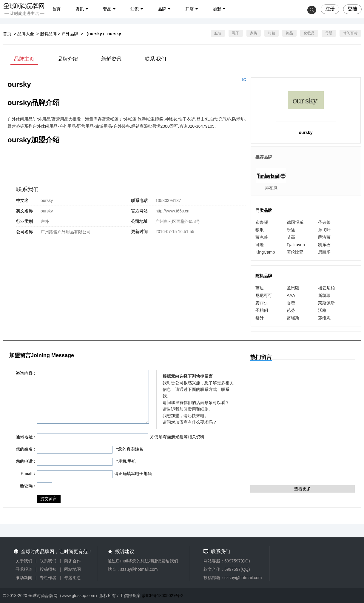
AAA (291, 295)
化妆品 (309, 33)
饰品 (289, 33)
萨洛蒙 (324, 237)
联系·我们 (156, 59)
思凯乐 (324, 252)
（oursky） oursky (103, 34)
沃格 (322, 310)
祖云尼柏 (326, 288)
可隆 (260, 245)
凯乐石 (324, 245)
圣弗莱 (324, 222)
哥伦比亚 (295, 252)
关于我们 (24, 561)
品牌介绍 (68, 59)
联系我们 (48, 561)
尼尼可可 (264, 295)
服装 (218, 33)
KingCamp (265, 252)
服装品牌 (48, 34)
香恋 (291, 303)
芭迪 (260, 288)
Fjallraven (296, 245)
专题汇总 (73, 578)
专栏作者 (48, 578)
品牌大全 (26, 34)
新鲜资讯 (111, 59)
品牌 (162, 9)
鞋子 (236, 33)
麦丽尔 (262, 303)
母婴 (329, 33)
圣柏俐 (262, 310)
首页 (56, 9)
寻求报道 (24, 569)
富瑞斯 (293, 318)
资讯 (80, 9)
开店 (189, 9)
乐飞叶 (324, 230)
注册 (330, 9)
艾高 (291, 237)
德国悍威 (295, 222)
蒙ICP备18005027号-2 (163, 596)
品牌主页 (24, 59)
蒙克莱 (262, 237)
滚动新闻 (24, 578)
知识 (135, 9)
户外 (45, 221)
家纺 (254, 33)
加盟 (217, 9)
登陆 (352, 9)
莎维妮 (324, 318)
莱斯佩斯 (326, 303)
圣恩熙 (293, 288)
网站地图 (73, 569)
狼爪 (260, 230)
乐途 (291, 230)
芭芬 (291, 310)
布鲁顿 (262, 222)
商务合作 (73, 561)
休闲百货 (350, 33)
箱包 (272, 33)
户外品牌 (70, 34)
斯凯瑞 (324, 295)
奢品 (107, 9)
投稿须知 (48, 569)
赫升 (260, 318)
